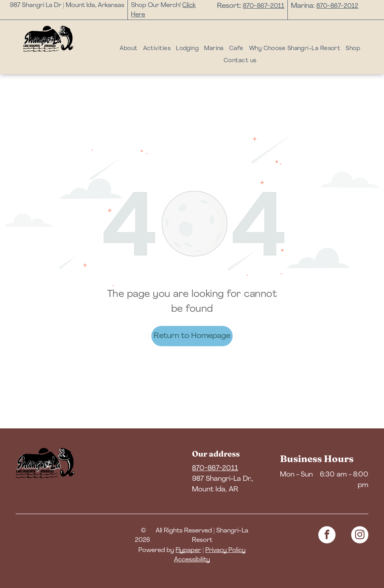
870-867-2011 (264, 6)
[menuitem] (128, 49)
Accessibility (192, 560)
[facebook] (327, 536)
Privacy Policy (225, 550)
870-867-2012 (337, 6)
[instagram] (360, 536)
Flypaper (188, 550)
